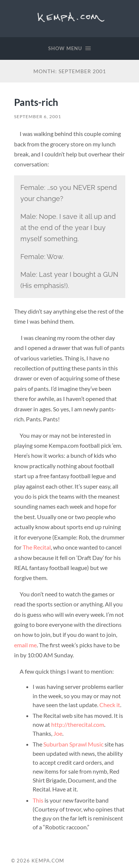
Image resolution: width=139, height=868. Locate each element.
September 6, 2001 (38, 116)
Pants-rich (36, 102)
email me (25, 645)
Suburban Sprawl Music (73, 744)
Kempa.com (69, 17)
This (38, 800)
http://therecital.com (78, 724)
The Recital (37, 547)
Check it (110, 705)
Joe (58, 733)
